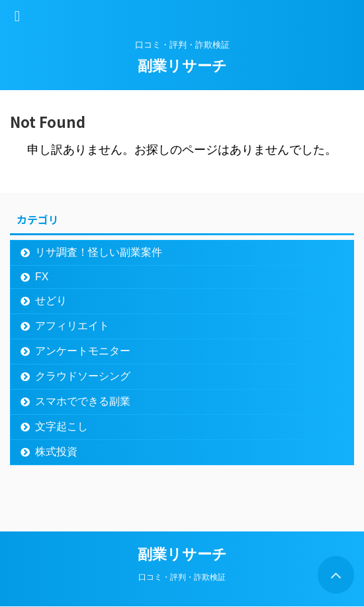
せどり (51, 301)
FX (42, 277)
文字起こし (62, 426)
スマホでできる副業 (83, 401)
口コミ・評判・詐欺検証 (182, 577)
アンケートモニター (83, 351)
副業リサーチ (182, 66)
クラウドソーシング (83, 376)
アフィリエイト (72, 326)
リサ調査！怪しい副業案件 (99, 252)
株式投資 (56, 452)
